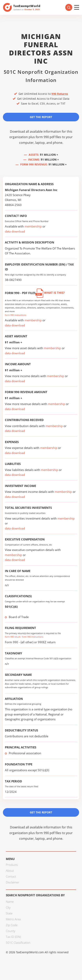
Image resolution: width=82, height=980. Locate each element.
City (8, 907)
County (11, 931)
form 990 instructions (16, 315)
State (9, 913)
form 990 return (13, 637)
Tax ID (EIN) (13, 937)
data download (15, 231)
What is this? (50, 293)
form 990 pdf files (48, 137)
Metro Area (13, 919)
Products (12, 865)
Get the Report (41, 117)
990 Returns (60, 94)
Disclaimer (13, 882)
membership (33, 226)
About (10, 871)
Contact (11, 876)
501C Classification (18, 943)
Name (10, 902)
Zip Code (12, 925)
